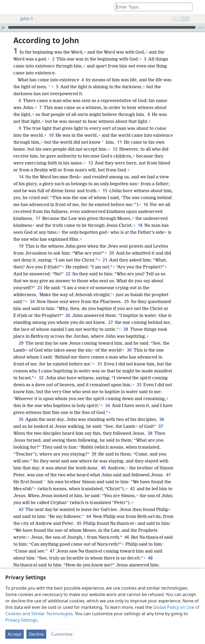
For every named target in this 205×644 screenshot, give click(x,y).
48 (150, 558)
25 (126, 301)
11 (119, 142)
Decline (36, 634)
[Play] (3, 27)
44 (88, 516)
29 (21, 343)
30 (129, 350)
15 (105, 191)
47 (52, 551)
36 (162, 419)
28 (126, 329)
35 (21, 419)
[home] (8, 7)
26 (68, 315)
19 (21, 246)
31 (100, 364)
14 (21, 177)
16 (146, 204)
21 (105, 260)
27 (110, 322)
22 (68, 274)
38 (150, 433)
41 (168, 475)
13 (90, 163)
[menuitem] (8, 7)
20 (111, 253)
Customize (62, 634)
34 (107, 405)
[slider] (102, 27)
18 (140, 225)
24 (32, 301)
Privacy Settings (21, 620)
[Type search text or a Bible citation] (151, 7)
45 (79, 523)
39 (94, 454)
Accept (15, 634)
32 (41, 378)
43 (21, 509)
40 (103, 468)
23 (40, 288)
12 (115, 149)
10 (51, 135)
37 (161, 426)
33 (139, 385)
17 (38, 218)
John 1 (24, 19)
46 (127, 537)
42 (132, 489)
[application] (102, 27)
